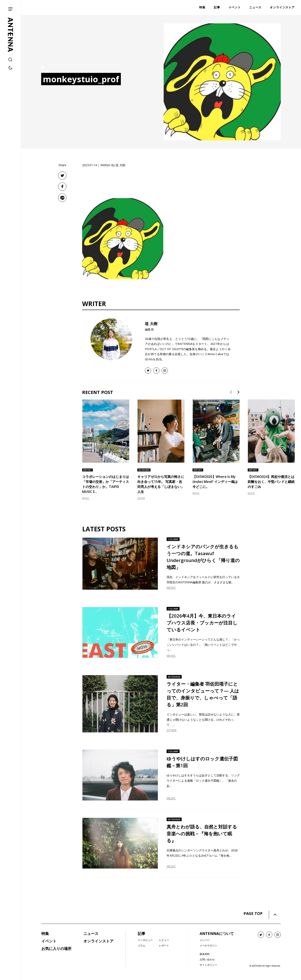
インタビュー (145, 940)
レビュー (164, 940)
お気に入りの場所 (56, 948)
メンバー (205, 940)
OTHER (141, 498)
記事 (142, 933)
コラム (142, 945)
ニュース (91, 933)
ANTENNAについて (217, 933)
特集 (45, 933)
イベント (49, 941)
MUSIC (86, 498)
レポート (164, 945)
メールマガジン (208, 945)
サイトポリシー (208, 965)
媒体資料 (205, 954)
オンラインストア (98, 941)
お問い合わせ (207, 959)
